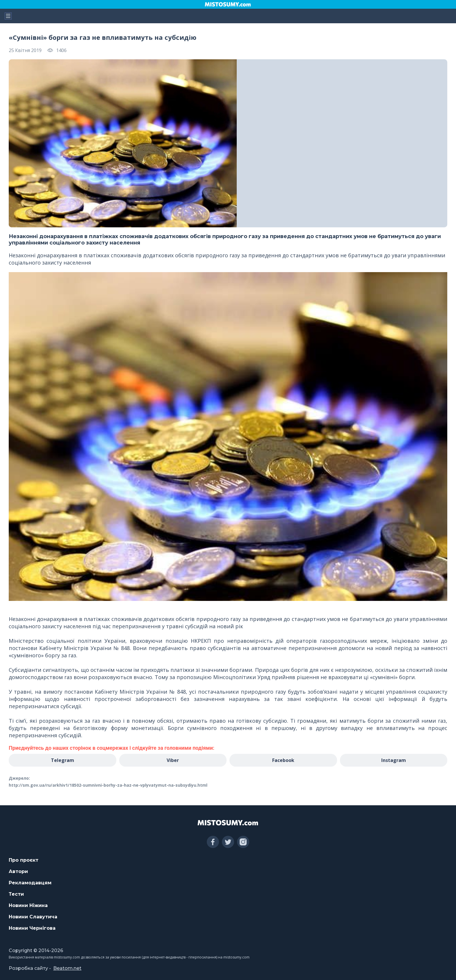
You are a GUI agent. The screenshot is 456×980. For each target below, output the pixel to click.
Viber (173, 760)
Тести (16, 894)
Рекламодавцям (30, 883)
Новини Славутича (33, 917)
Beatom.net (67, 968)
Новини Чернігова (32, 928)
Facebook (283, 760)
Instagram (394, 760)
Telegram (63, 760)
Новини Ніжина (28, 905)
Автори (18, 871)
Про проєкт (24, 860)
